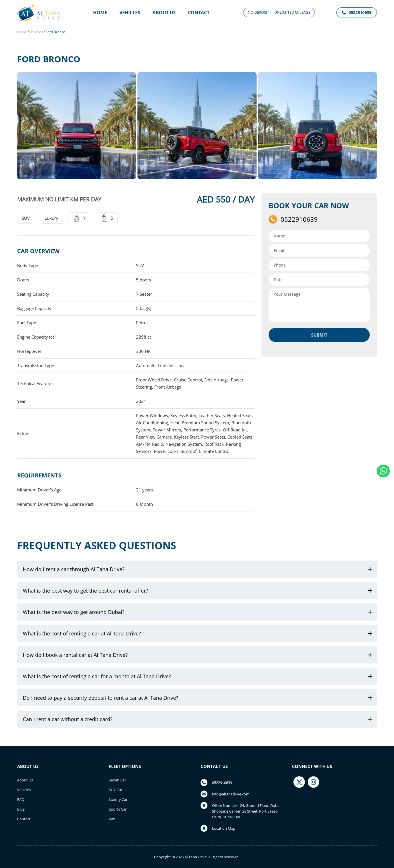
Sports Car (118, 809)
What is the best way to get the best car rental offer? (85, 591)
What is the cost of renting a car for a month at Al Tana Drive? (97, 676)
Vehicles (130, 13)
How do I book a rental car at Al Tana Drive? (75, 655)
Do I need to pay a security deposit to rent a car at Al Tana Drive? (101, 698)
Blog (21, 809)
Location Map (224, 828)
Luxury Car (118, 799)
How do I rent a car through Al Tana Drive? (74, 569)
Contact (199, 13)
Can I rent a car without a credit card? (68, 719)
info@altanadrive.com (231, 794)
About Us (164, 13)
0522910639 (357, 12)
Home (100, 13)
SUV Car (116, 790)
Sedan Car (117, 780)
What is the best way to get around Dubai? (74, 612)
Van (112, 819)
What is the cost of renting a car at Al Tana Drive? (82, 633)
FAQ (21, 799)
